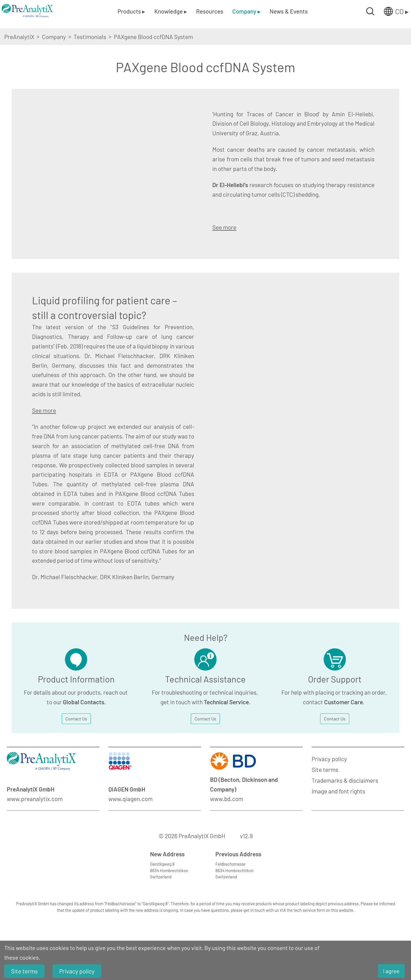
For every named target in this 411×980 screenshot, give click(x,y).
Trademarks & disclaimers (345, 780)
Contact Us (76, 719)
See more (224, 227)
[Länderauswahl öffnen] (392, 11)
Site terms (325, 770)
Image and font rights (338, 791)
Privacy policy (329, 759)
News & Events (289, 11)
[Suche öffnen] (370, 11)
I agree (391, 971)
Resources (210, 11)
